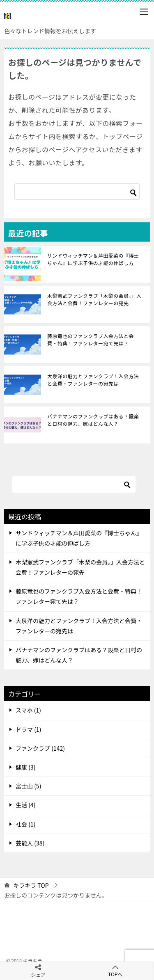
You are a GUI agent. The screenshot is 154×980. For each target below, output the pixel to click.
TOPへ (116, 971)
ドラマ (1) (28, 729)
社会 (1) (25, 824)
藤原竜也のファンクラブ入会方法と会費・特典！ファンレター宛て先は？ (91, 339)
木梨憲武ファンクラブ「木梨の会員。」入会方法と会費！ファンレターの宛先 (94, 299)
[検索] (77, 192)
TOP (31, 885)
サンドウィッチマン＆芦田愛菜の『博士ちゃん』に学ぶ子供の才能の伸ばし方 (93, 259)
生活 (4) (25, 805)
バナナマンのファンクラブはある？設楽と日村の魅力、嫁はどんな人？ (93, 420)
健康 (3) (25, 767)
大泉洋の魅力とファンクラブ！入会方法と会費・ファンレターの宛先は (93, 380)
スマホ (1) (28, 710)
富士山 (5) (28, 786)
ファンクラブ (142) (40, 748)
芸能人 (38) (30, 843)
